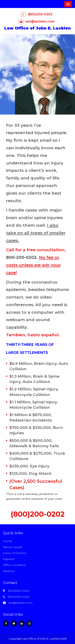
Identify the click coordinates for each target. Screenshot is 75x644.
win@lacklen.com (36, 21)
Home (8, 541)
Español (9, 559)
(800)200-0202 (37, 14)
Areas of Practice (15, 553)
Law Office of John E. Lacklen (37, 28)
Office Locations (14, 565)
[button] (68, 4)
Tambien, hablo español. (33, 335)
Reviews (9, 571)
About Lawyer (13, 547)
